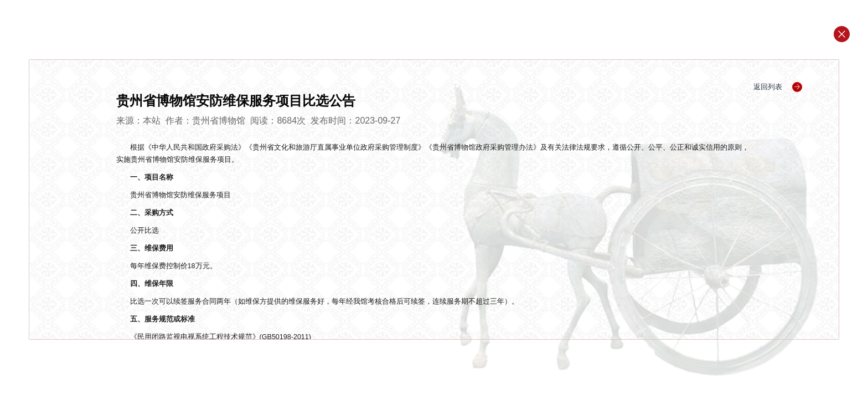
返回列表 (778, 87)
